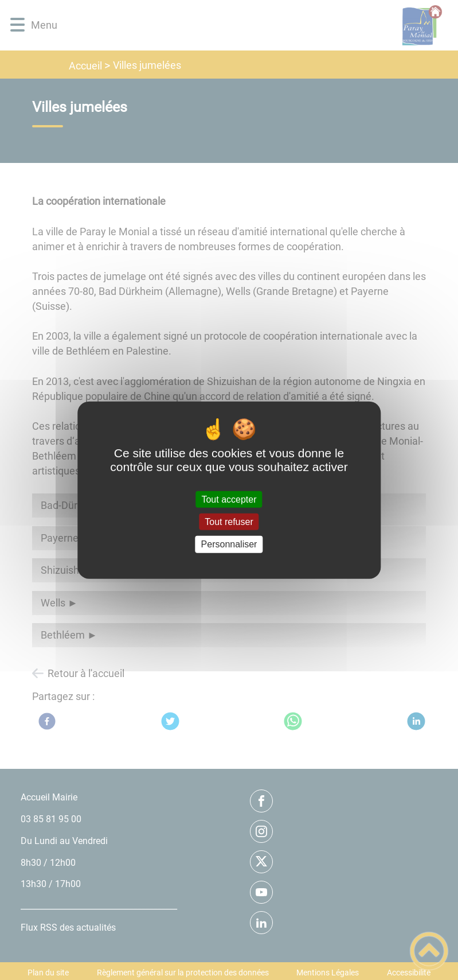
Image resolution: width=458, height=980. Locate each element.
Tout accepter (229, 499)
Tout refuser (229, 522)
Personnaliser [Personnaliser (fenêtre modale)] (229, 544)
